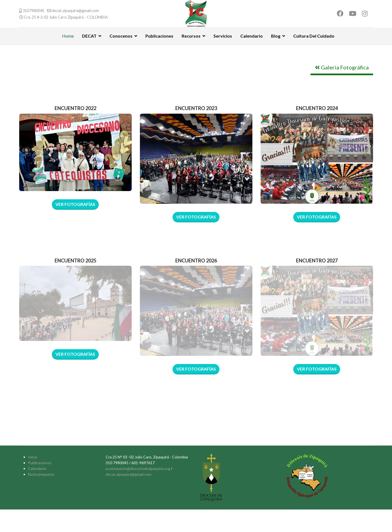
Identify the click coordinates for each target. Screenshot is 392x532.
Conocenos (121, 36)
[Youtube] (353, 14)
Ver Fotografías (75, 204)
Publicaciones (159, 36)
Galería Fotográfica (342, 67)
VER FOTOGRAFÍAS (196, 217)
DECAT (89, 36)
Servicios (223, 36)
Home (68, 36)
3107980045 (33, 11)
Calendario (252, 36)
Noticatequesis (41, 474)
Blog (276, 36)
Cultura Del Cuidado (314, 36)
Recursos (191, 36)
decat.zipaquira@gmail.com (75, 11)
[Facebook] (340, 14)
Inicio (33, 457)
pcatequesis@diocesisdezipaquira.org (138, 468)
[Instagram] (365, 14)
